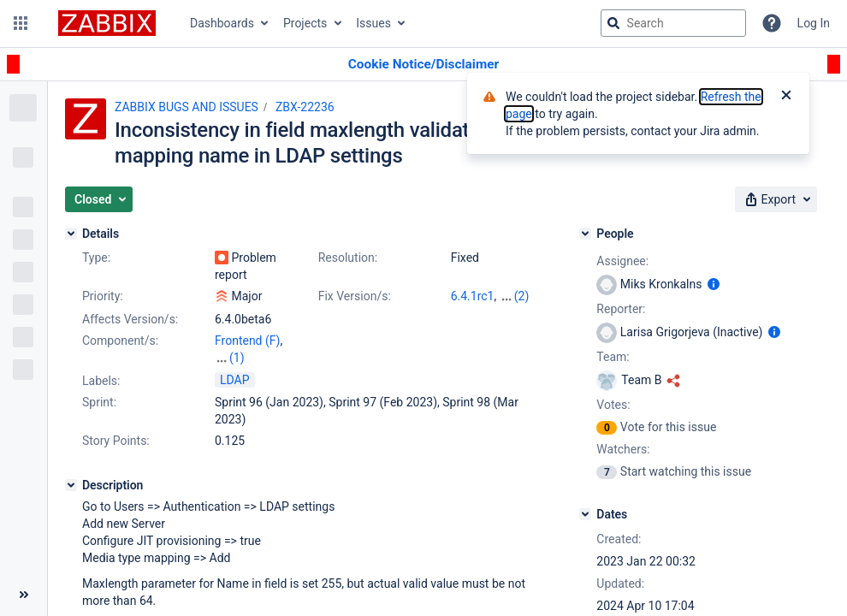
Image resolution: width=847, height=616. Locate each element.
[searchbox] (673, 23)
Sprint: (99, 402)
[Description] (71, 485)
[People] (585, 234)
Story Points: (116, 441)
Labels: (101, 381)
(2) (522, 296)
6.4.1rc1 (473, 296)
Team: (613, 357)
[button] (21, 23)
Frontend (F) (247, 341)
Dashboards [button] (222, 23)
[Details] (71, 234)
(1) (237, 358)
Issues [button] (373, 23)
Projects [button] (305, 23)
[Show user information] (714, 284)
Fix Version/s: (355, 296)
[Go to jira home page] (107, 23)
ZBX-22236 (305, 107)
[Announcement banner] (423, 65)
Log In (814, 23)
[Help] (772, 23)
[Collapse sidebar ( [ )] (24, 595)
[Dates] (585, 514)
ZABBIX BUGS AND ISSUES (187, 107)
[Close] (786, 97)
